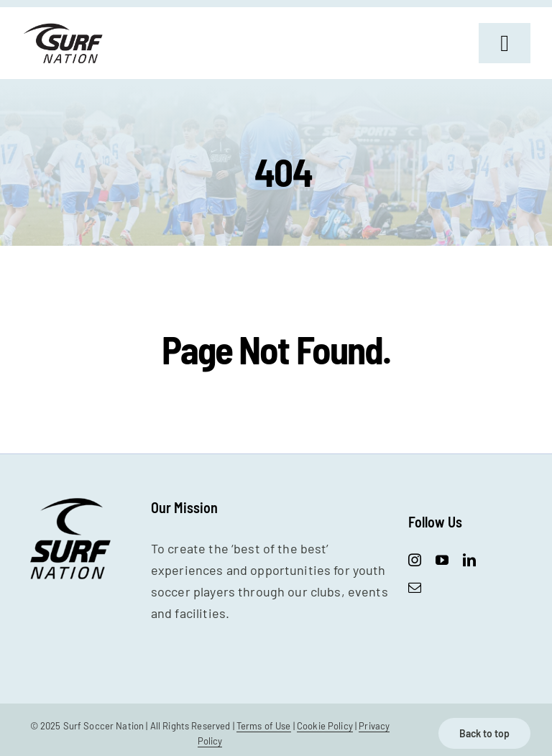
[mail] (415, 587)
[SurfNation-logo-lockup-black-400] (64, 28)
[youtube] (442, 560)
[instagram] (415, 560)
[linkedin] (469, 560)
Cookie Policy (325, 726)
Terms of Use (264, 726)
